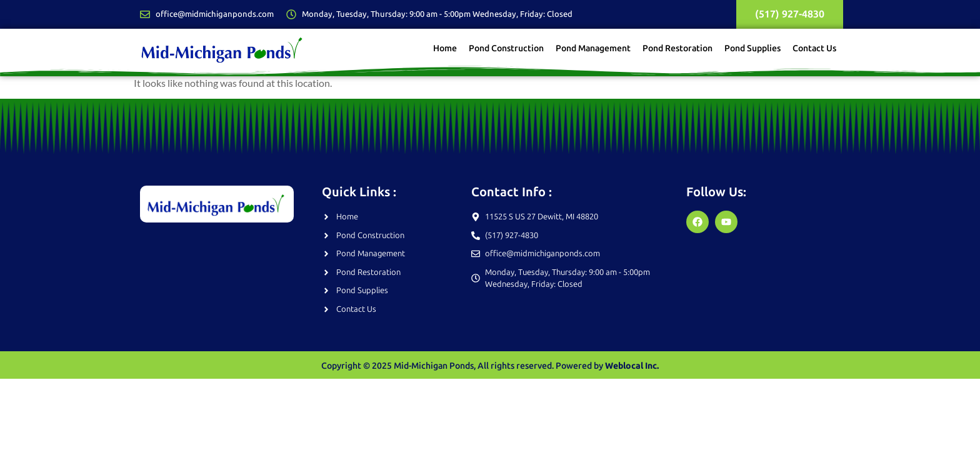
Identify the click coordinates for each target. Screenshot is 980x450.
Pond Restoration (677, 49)
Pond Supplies (752, 49)
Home (445, 49)
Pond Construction (506, 49)
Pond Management (593, 49)
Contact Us (814, 49)
